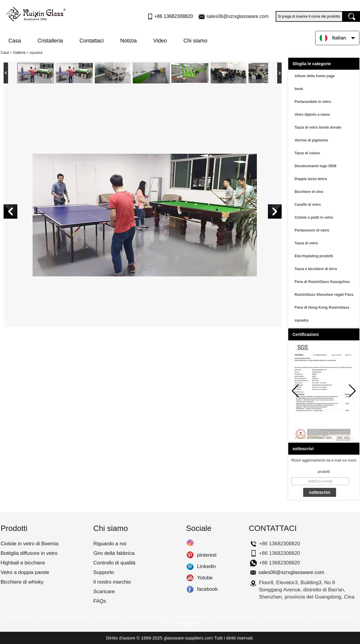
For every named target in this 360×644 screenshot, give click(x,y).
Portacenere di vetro (312, 230)
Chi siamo (196, 41)
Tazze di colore (307, 153)
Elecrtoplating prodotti (314, 256)
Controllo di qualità (114, 563)
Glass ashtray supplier (283, 618)
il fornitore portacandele (64, 618)
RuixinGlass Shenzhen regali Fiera (324, 295)
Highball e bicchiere (23, 563)
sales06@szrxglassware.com (238, 16)
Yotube (190, 578)
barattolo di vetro (148, 618)
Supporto (104, 572)
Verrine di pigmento (311, 140)
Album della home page (315, 76)
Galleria (19, 53)
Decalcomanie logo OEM (315, 166)
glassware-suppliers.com (188, 638)
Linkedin (190, 567)
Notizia (128, 41)
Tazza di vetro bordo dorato (318, 127)
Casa (15, 41)
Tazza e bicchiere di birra (316, 269)
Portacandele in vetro (313, 102)
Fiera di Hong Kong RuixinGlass (322, 307)
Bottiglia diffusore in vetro (29, 553)
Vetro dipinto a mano (312, 115)
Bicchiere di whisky (22, 582)
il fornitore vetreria (191, 618)
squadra (302, 320)
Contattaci (92, 41)
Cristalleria (50, 41)
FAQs (100, 601)
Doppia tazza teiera (311, 179)
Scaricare (104, 592)
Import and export (235, 618)
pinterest (190, 555)
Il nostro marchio (112, 582)
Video (160, 41)
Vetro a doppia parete (25, 572)
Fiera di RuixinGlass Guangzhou (322, 282)
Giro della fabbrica (114, 553)
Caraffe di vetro (308, 205)
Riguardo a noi (110, 544)
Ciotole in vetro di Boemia (30, 544)
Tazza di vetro (306, 243)
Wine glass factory (332, 618)
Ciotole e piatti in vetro (314, 217)
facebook (190, 589)
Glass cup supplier (180, 623)
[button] (352, 391)
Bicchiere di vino (309, 192)
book (299, 89)
